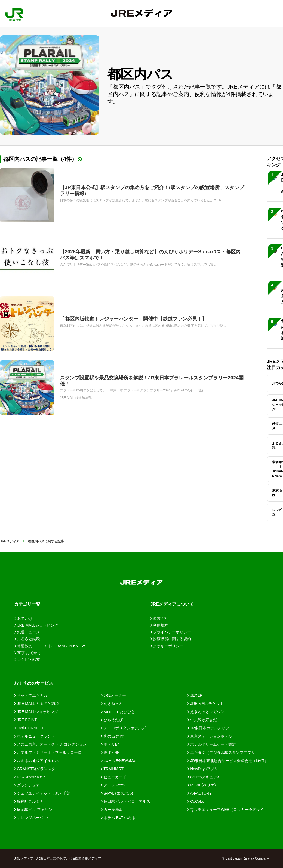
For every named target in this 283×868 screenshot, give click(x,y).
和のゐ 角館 (112, 736)
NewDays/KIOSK (30, 777)
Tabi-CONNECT (29, 728)
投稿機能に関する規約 (171, 639)
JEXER (195, 695)
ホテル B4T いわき (118, 818)
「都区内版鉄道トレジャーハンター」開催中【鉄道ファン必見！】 (133, 319)
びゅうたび (112, 720)
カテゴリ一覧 (27, 604)
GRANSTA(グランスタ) (35, 769)
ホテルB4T (112, 744)
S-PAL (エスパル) (117, 793)
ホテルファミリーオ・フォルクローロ (48, 752)
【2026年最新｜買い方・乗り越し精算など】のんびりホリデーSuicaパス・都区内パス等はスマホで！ (150, 255)
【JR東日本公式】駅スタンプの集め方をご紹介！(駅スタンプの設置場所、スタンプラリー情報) (152, 191)
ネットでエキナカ (31, 695)
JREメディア (10, 541)
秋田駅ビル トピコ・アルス (126, 801)
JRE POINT (25, 720)
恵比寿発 (110, 752)
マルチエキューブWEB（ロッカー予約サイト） (226, 810)
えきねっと (112, 704)
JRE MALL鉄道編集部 (76, 398)
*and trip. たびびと (118, 712)
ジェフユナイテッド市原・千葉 (42, 793)
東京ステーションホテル (210, 736)
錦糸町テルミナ (29, 801)
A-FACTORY (200, 793)
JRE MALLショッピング (36, 712)
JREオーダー (113, 695)
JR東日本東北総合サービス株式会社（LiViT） (228, 761)
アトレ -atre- (113, 785)
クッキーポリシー (167, 646)
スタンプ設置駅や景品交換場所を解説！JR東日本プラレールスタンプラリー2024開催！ (152, 381)
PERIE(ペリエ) (202, 785)
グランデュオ (27, 785)
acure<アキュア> (203, 777)
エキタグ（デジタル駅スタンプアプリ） (223, 752)
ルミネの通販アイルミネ (36, 761)
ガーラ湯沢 (112, 810)
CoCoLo (196, 801)
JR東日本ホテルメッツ (208, 728)
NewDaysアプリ (203, 769)
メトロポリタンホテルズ (123, 728)
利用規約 (159, 625)
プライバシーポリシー (171, 632)
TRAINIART (112, 769)
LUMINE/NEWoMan (119, 761)
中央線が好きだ (202, 720)
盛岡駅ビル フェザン (33, 810)
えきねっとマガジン (206, 712)
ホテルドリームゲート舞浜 (212, 744)
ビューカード (114, 777)
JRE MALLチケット (206, 704)
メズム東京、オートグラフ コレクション (50, 744)
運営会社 (159, 618)
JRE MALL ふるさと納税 (36, 704)
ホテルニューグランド (35, 736)
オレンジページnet (31, 818)
